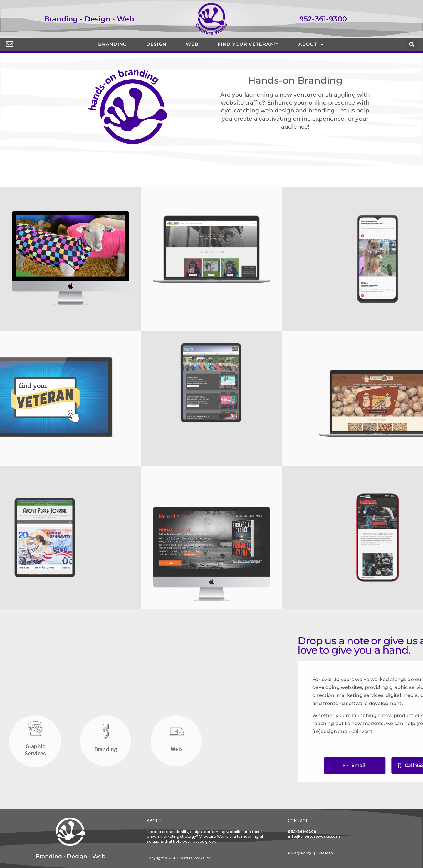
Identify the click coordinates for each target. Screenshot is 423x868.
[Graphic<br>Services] (35, 729)
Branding (113, 44)
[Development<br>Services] (106, 665)
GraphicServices (35, 750)
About (312, 44)
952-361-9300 (323, 19)
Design (156, 44)
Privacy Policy (299, 853)
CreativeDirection (35, 686)
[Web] (176, 732)
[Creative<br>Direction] (35, 665)
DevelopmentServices (106, 686)
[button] (412, 44)
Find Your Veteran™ (248, 44)
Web (192, 44)
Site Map (326, 853)
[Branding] (106, 732)
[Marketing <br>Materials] (176, 665)
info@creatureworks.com (314, 836)
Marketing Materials (176, 686)
